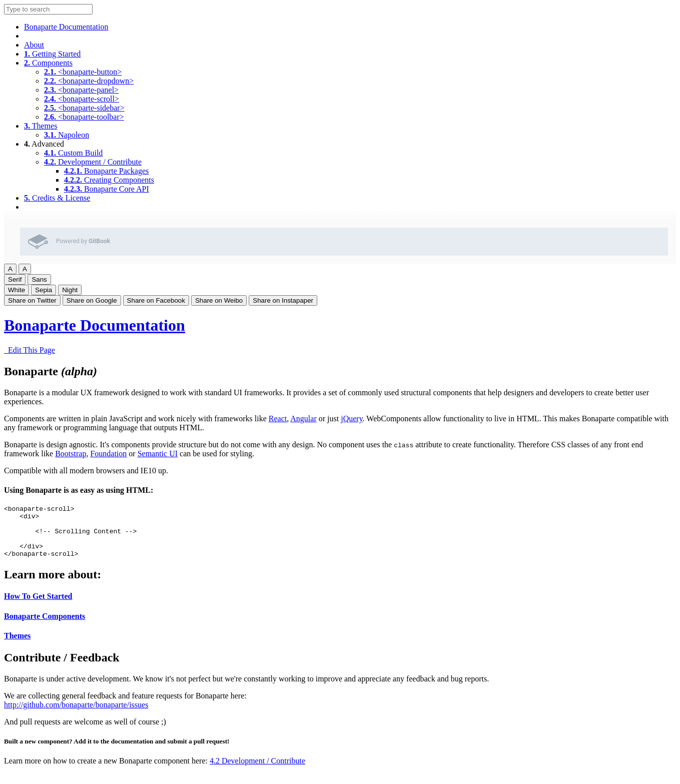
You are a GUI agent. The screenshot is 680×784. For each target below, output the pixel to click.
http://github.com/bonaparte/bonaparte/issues (76, 715)
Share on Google (92, 300)
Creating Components (109, 180)
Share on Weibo (219, 300)
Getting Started (52, 54)
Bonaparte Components (45, 627)
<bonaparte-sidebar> (84, 108)
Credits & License (57, 198)
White (17, 290)
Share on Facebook (156, 300)
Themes (41, 126)
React (278, 419)
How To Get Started (38, 607)
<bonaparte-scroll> (82, 99)
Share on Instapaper (283, 300)
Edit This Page (30, 350)
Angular (303, 419)
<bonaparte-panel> (81, 90)
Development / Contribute (93, 162)
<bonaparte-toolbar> (84, 117)
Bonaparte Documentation (66, 27)
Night (70, 290)
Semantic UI (158, 454)
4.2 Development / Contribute (257, 771)
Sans (39, 279)
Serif (15, 279)
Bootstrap (71, 454)
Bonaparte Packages (106, 171)
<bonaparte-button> (83, 72)
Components (48, 63)
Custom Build (73, 153)
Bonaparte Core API (107, 189)
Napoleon (67, 135)
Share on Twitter (32, 300)
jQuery (352, 419)
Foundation (108, 454)
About (34, 45)
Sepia (44, 290)
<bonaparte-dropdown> (89, 81)
